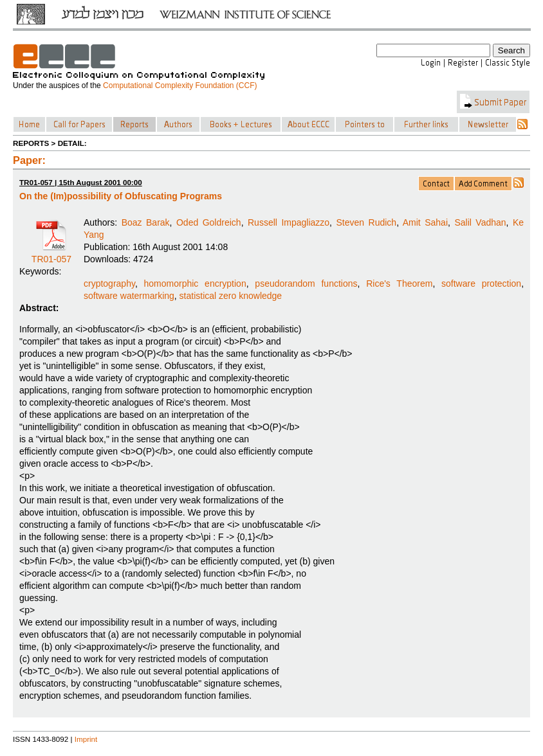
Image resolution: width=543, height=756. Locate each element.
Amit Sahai (425, 222)
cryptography (109, 283)
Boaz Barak (146, 222)
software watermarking (129, 296)
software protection (481, 283)
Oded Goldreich (209, 222)
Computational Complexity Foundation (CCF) (180, 85)
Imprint (86, 739)
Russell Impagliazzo (289, 222)
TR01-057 (51, 255)
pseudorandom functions (306, 283)
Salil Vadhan (480, 222)
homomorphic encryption (195, 283)
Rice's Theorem (399, 283)
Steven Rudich (366, 222)
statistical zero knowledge (231, 296)
